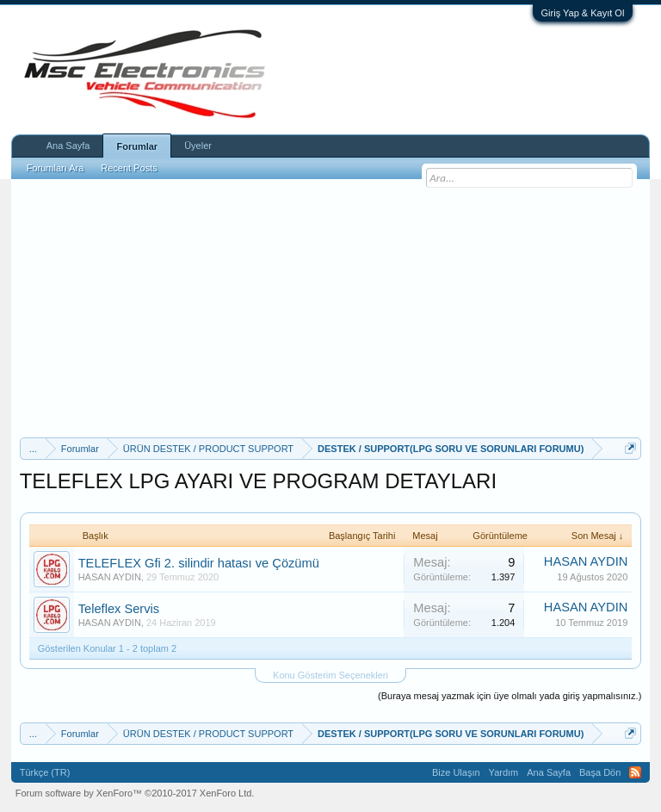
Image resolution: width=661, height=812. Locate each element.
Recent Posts (129, 168)
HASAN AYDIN (110, 577)
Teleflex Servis (119, 609)
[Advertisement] (331, 308)
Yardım (504, 772)
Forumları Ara (56, 168)
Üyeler (198, 146)
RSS (635, 772)
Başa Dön (600, 772)
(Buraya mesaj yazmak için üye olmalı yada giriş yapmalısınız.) (510, 696)
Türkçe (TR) (45, 772)
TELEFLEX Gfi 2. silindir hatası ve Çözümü (199, 563)
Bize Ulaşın (456, 772)
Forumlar (137, 146)
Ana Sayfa (68, 146)
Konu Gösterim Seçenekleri (330, 675)
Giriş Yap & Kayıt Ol (583, 13)
